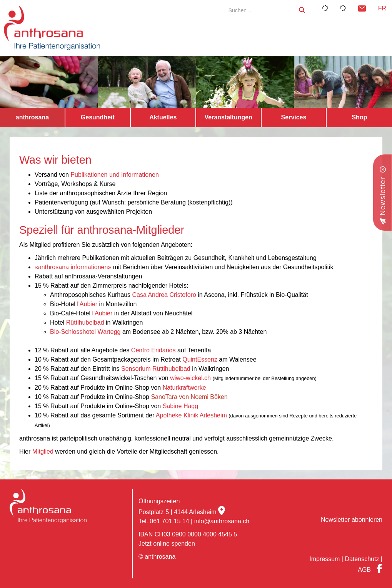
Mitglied (43, 451)
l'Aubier (87, 304)
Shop (359, 117)
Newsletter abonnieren (352, 520)
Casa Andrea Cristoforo (164, 295)
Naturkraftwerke (184, 388)
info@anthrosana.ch (222, 521)
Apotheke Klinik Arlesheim (191, 415)
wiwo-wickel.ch (191, 378)
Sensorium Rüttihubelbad (156, 369)
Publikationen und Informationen (115, 175)
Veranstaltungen (228, 117)
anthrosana (32, 117)
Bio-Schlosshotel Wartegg (85, 332)
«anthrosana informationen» (73, 267)
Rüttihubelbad (85, 322)
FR (382, 8)
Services (294, 117)
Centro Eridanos (153, 350)
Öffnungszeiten (159, 501)
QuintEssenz (200, 359)
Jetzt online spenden (167, 544)
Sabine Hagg (181, 406)
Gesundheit (98, 117)
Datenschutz (362, 559)
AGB (364, 570)
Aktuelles (163, 117)
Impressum (324, 559)
